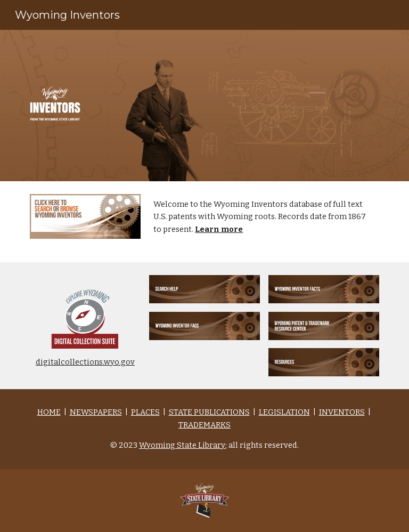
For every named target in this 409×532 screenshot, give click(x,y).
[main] (264, 222)
